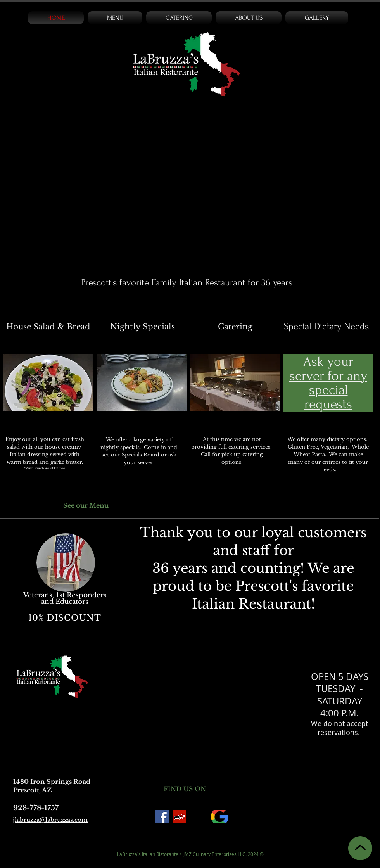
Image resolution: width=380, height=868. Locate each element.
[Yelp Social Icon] (179, 817)
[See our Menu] (89, 506)
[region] (66, 577)
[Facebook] (162, 817)
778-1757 (44, 808)
